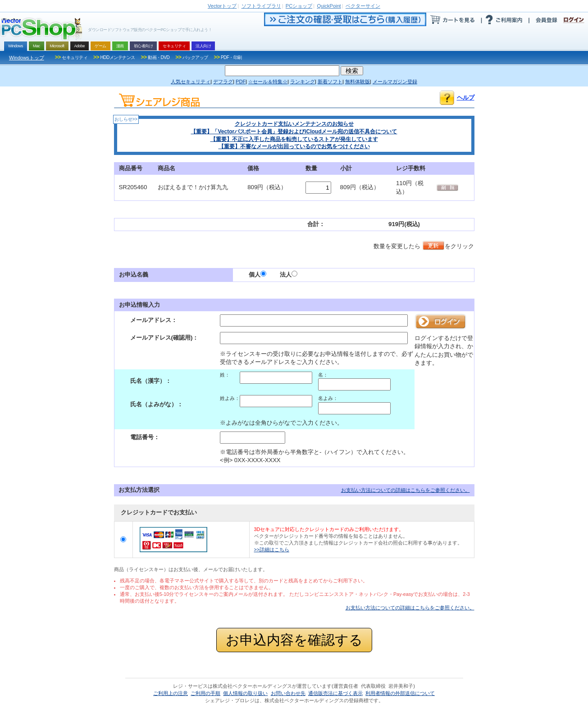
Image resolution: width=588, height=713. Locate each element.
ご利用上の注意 (171, 693)
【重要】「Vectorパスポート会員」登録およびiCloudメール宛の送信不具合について (294, 132)
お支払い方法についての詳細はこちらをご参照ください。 (406, 490)
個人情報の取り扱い (245, 693)
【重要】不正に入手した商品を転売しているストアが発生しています (294, 139)
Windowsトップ (27, 58)
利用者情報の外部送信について (400, 693)
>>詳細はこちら (272, 550)
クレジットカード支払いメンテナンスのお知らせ (294, 124)
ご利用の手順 (205, 693)
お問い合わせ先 (288, 693)
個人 (258, 275)
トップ (222, 6)
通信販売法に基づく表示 (335, 693)
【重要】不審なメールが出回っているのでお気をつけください (294, 146)
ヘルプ (466, 98)
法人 (289, 275)
